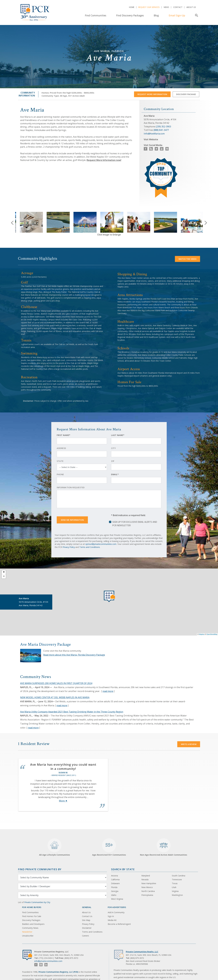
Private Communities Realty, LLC (142, 952)
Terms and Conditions (90, 547)
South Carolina (179, 876)
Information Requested (71, 487)
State (60, 461)
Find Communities (96, 15)
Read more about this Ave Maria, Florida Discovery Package (74, 655)
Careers (86, 936)
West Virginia (117, 899)
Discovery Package (186, 94)
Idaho (114, 895)
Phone (60, 474)
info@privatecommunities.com (48, 961)
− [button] (4, 576)
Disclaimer (87, 928)
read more (108, 691)
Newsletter (27, 932)
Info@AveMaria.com (154, 134)
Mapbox (202, 634)
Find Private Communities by (40, 869)
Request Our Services (149, 7)
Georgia (115, 891)
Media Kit (112, 920)
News (166, 7)
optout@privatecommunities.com (101, 544)
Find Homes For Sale (32, 916)
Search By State (123, 869)
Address (61, 448)
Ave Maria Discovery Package (46, 644)
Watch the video (187, 259)
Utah (174, 887)
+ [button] (4, 572)
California (115, 879)
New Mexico (147, 887)
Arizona (114, 876)
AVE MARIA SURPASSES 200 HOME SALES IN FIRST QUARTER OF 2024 (56, 683)
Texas (175, 883)
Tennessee (177, 879)
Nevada (145, 879)
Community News (30, 928)
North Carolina (148, 891)
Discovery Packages (31, 920)
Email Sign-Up (177, 15)
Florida (114, 887)
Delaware (115, 883)
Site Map (86, 920)
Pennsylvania (147, 895)
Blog (156, 15)
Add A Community (116, 912)
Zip (113, 461)
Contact (178, 7)
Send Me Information (72, 520)
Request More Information (152, 94)
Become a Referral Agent (119, 924)
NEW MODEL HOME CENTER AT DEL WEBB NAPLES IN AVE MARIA (55, 697)
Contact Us (87, 916)
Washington (177, 895)
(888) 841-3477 (161, 130)
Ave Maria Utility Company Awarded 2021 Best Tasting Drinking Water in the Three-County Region (72, 712)
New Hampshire (149, 883)
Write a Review (189, 744)
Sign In (111, 916)
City (113, 448)
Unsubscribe (28, 936)
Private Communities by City (37, 902)
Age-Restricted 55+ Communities (109, 847)
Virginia (175, 891)
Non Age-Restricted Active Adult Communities (164, 847)
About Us (191, 7)
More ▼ (63, 801)
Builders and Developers (33, 924)
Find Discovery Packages (130, 15)
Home (132, 7)
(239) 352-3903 (163, 127)
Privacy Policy (69, 547)
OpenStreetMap (212, 634)
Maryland (146, 876)
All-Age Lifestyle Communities (54, 847)
